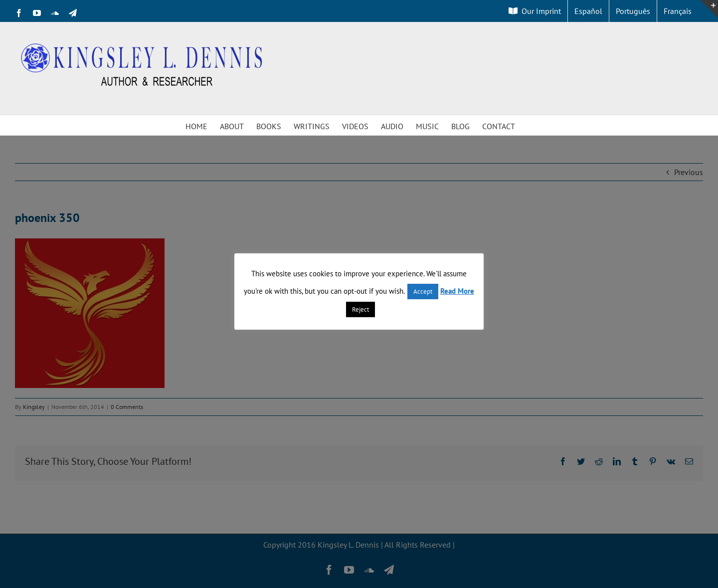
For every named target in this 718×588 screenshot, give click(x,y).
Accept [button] (423, 292)
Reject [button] (360, 309)
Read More (457, 291)
